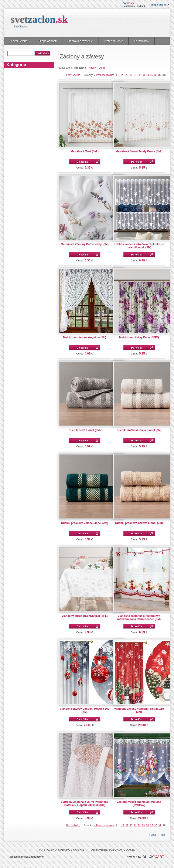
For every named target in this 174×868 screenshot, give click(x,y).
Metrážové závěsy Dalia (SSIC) (139, 337)
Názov (92, 68)
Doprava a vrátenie (80, 41)
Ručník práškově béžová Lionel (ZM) (139, 523)
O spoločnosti (48, 41)
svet (39, 19)
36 (156, 75)
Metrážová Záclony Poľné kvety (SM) (85, 244)
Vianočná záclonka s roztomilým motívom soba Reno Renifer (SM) (139, 617)
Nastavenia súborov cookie (62, 850)
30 (131, 75)
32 (139, 75)
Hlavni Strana (18, 41)
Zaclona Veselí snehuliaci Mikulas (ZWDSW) (139, 803)
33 (143, 75)
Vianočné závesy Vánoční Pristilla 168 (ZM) (139, 710)
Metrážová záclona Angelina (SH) (85, 337)
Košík (131, 3)
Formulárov (142, 41)
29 (127, 75)
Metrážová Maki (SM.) (85, 151)
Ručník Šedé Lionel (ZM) (85, 430)
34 (147, 75)
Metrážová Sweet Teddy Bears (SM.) (139, 151)
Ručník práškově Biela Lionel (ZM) (139, 430)
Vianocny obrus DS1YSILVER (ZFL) (85, 616)
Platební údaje (113, 41)
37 (160, 75)
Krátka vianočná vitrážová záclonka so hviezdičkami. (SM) (139, 246)
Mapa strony (159, 5)
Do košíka (82, 162)
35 (152, 75)
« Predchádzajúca (104, 75)
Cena (102, 68)
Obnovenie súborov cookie (113, 850)
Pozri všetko (73, 75)
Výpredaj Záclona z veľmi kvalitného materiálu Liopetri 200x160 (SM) (85, 803)
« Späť (152, 835)
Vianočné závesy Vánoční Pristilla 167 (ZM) (85, 710)
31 (135, 75)
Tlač (163, 835)
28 (123, 75)
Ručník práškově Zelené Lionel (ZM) (85, 523)
